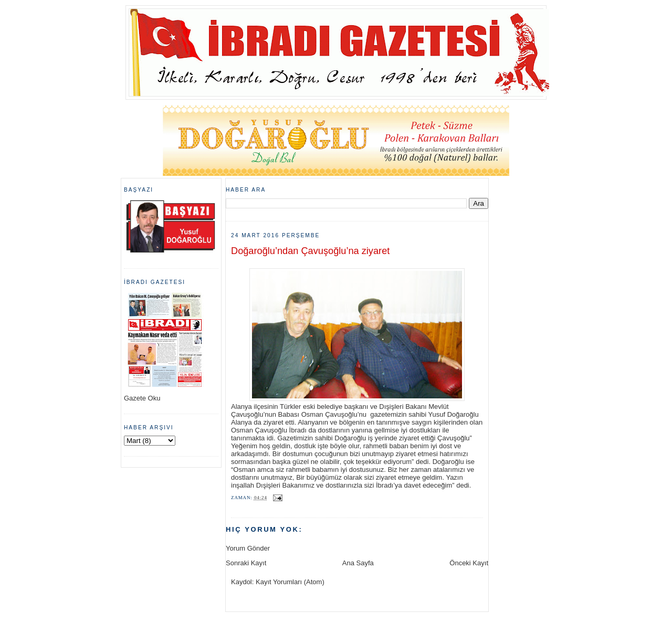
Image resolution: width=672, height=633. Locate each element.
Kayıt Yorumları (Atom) (290, 582)
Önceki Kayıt (469, 563)
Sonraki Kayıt (246, 563)
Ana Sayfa (358, 563)
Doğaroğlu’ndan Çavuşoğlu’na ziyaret (310, 251)
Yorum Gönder (248, 548)
